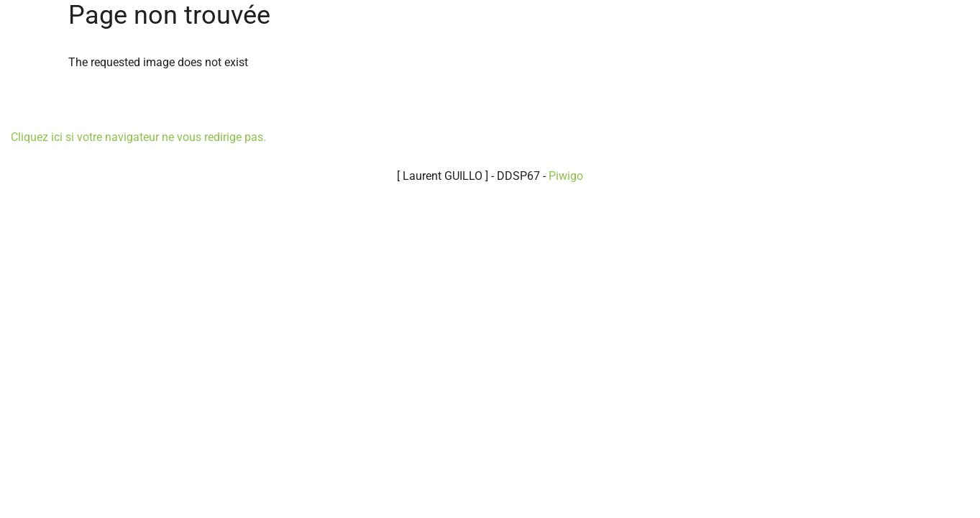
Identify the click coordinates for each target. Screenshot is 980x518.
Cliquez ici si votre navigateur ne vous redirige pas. (138, 137)
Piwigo (566, 176)
